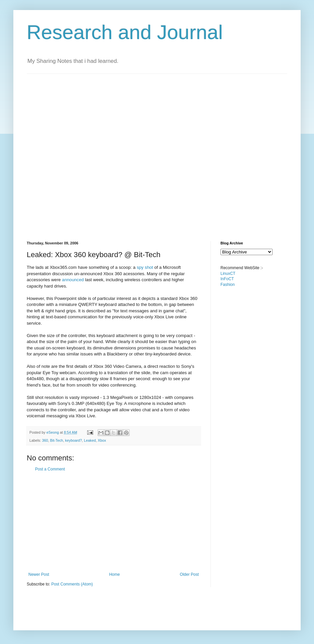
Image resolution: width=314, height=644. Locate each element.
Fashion (228, 285)
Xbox (102, 440)
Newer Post (39, 574)
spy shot (145, 267)
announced (73, 280)
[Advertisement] (78, 152)
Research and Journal (125, 32)
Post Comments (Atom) (72, 584)
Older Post (189, 574)
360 (45, 440)
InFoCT (227, 279)
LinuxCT (228, 274)
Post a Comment (50, 469)
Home (115, 574)
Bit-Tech (57, 440)
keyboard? (73, 440)
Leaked (90, 440)
